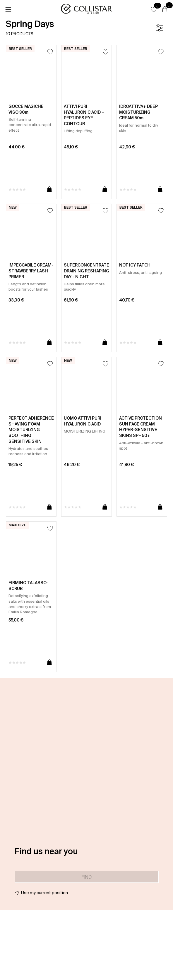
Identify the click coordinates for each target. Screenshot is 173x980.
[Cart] (165, 10)
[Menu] (8, 10)
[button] (154, 9)
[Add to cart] (49, 190)
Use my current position (44, 893)
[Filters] (160, 28)
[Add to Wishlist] (50, 52)
